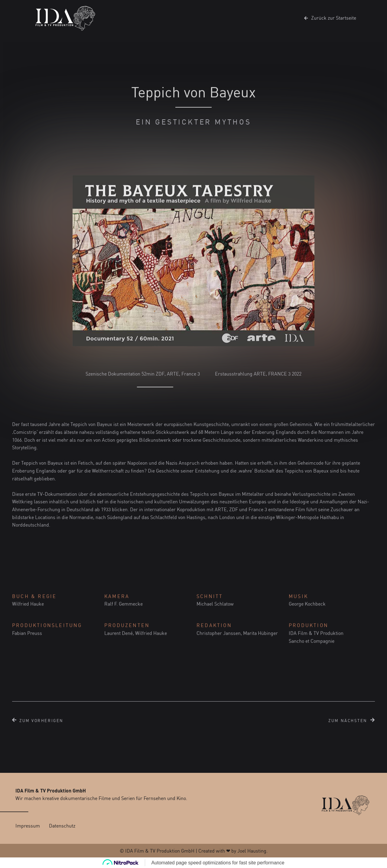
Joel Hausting (252, 851)
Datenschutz (62, 826)
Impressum (28, 826)
